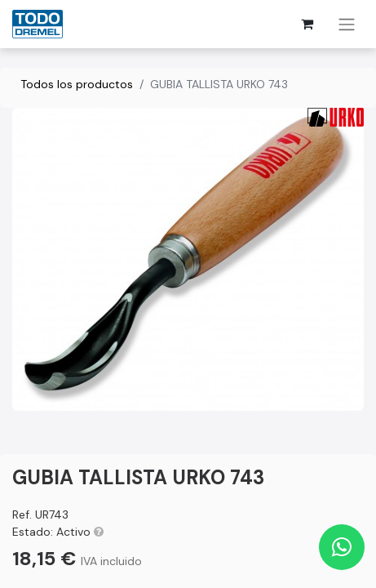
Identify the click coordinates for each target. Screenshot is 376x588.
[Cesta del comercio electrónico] (307, 24)
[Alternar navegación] (347, 24)
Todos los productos (77, 84)
